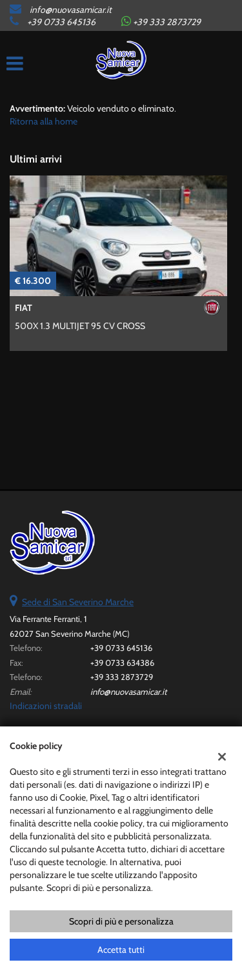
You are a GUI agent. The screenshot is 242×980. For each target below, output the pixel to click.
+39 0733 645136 (61, 22)
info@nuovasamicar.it (71, 10)
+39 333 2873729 (122, 677)
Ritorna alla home (44, 121)
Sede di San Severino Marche (78, 602)
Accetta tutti (121, 950)
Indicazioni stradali (46, 706)
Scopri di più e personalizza (121, 921)
